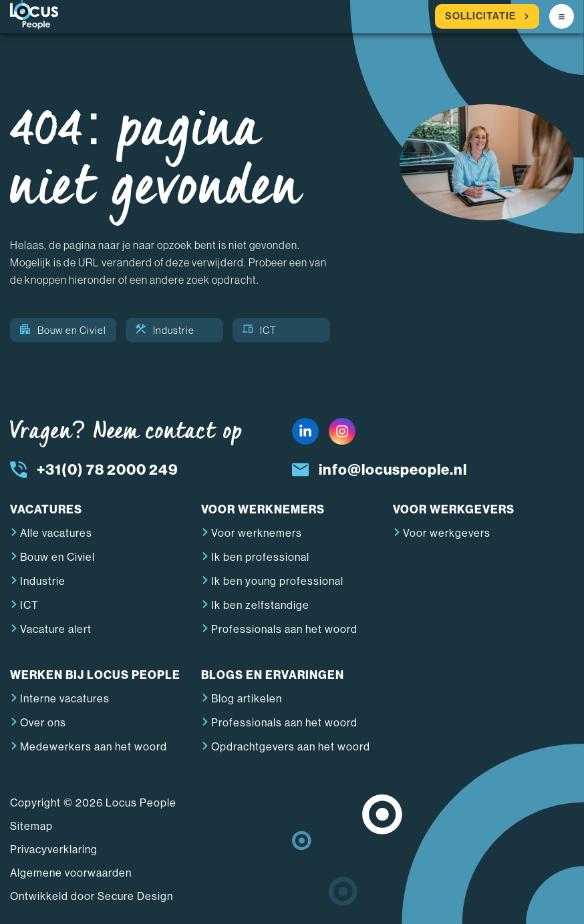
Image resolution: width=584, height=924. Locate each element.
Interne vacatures (65, 699)
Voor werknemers (257, 533)
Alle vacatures (56, 533)
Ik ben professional (260, 557)
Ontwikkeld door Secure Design (92, 896)
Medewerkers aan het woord (94, 747)
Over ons (43, 723)
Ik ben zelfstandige (260, 605)
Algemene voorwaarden (71, 873)
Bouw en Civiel (63, 330)
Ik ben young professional (277, 581)
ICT (260, 330)
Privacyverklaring (54, 850)
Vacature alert (56, 629)
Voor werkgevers (447, 533)
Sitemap (31, 826)
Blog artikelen (247, 699)
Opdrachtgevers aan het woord (291, 747)
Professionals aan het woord (284, 629)
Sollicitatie (487, 16)
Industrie (165, 330)
